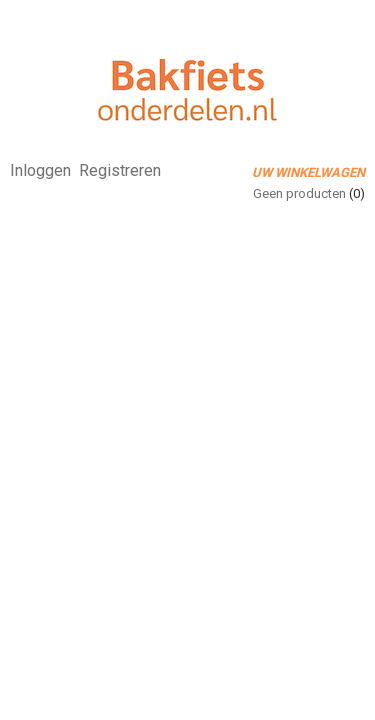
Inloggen (40, 170)
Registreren (120, 170)
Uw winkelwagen (308, 172)
